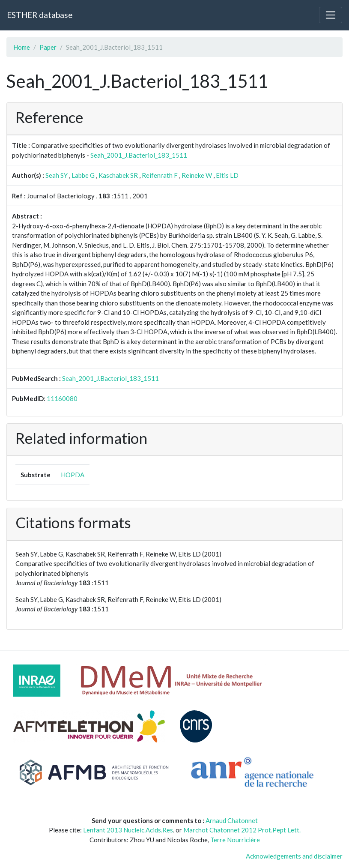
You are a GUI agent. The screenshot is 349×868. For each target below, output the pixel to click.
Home (22, 47)
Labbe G (83, 175)
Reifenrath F (160, 175)
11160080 (62, 398)
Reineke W (197, 175)
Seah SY (57, 175)
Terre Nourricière (235, 840)
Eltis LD (227, 175)
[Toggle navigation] (331, 15)
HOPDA (73, 475)
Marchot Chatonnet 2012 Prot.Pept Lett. (242, 830)
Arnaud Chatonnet (232, 820)
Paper (48, 47)
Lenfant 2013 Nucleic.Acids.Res (128, 830)
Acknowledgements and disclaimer (294, 856)
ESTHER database (40, 15)
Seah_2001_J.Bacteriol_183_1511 (139, 155)
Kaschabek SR (118, 175)
